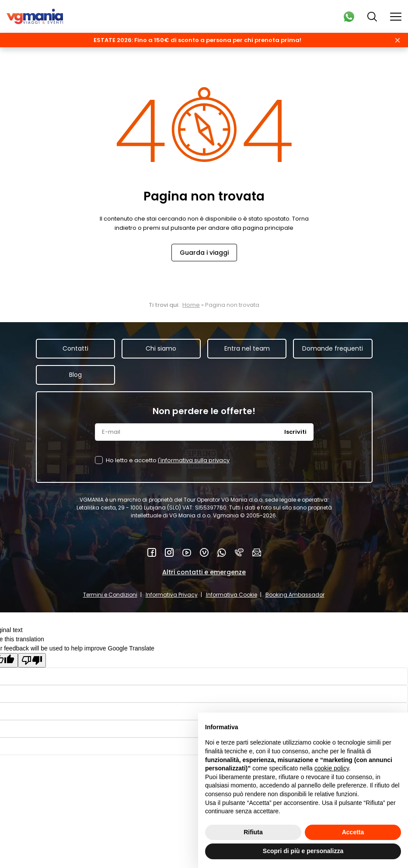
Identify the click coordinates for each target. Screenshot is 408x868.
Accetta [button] (353, 832)
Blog (75, 375)
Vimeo (204, 552)
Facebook (152, 552)
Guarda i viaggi (204, 253)
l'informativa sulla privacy (194, 460)
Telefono (239, 552)
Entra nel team (247, 348)
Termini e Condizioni (110, 595)
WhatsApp (222, 552)
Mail (257, 552)
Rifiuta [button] (253, 832)
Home (191, 305)
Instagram (169, 552)
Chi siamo (161, 348)
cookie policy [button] (332, 768)
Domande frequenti (333, 348)
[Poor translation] (32, 660)
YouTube (187, 552)
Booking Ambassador (295, 595)
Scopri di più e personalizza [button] (303, 851)
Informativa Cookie (232, 595)
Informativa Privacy (172, 595)
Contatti (75, 348)
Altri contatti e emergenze (204, 572)
